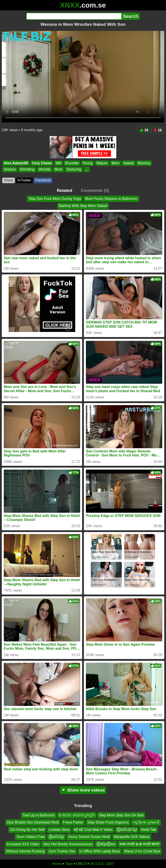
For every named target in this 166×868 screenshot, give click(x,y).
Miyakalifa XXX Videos (132, 837)
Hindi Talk (149, 830)
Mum (59, 170)
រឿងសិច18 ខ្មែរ (127, 830)
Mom (116, 163)
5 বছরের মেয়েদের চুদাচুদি (77, 815)
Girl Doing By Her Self (27, 830)
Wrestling (27, 170)
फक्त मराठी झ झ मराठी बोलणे (139, 844)
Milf (58, 163)
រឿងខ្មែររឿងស (106, 844)
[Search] (74, 16)
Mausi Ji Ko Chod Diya (142, 851)
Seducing (74, 170)
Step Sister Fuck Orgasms (108, 822)
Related (64, 190)
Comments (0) (95, 190)
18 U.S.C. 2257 (102, 864)
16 (157, 130)
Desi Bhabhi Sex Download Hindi (33, 822)
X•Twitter (24, 180)
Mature (102, 163)
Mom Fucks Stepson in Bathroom (111, 199)
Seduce (10, 170)
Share (9, 180)
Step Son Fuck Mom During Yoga (55, 199)
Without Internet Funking (25, 851)
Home (57, 864)
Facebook (43, 180)
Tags (69, 864)
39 (144, 130)
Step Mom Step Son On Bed (121, 815)
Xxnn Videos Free (31, 837)
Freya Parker (73, 822)
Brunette (72, 163)
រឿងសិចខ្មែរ (56, 837)
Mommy (144, 163)
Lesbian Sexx (59, 830)
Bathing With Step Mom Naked (83, 206)
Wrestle (45, 170)
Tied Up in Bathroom (39, 815)
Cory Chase (42, 163)
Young (88, 163)
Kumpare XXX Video (23, 844)
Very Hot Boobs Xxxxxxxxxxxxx (68, 844)
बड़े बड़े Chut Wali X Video (93, 830)
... (87, 170)
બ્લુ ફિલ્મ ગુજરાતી (146, 822)
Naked (128, 163)
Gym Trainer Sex (62, 851)
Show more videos (83, 790)
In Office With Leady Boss (100, 851)
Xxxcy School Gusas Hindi (89, 837)
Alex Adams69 (16, 163)
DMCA (81, 864)
